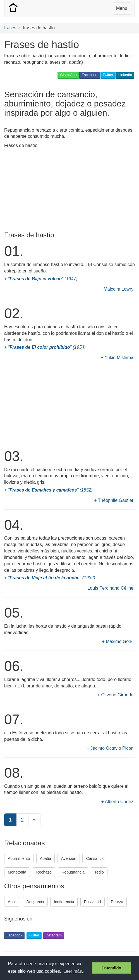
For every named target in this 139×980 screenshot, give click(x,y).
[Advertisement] (49, 191)
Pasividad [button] (93, 902)
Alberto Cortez (119, 802)
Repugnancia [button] (73, 872)
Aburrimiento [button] (19, 858)
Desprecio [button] (35, 902)
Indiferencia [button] (64, 902)
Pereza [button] (117, 902)
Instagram (54, 935)
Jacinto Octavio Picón (112, 748)
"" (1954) (47, 347)
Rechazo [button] (44, 872)
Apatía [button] (45, 858)
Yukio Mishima (119, 358)
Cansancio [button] (95, 858)
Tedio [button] (99, 872)
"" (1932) (52, 578)
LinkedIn (125, 75)
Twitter (108, 75)
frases (10, 28)
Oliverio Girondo (117, 695)
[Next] (34, 820)
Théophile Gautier (116, 500)
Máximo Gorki (120, 641)
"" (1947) (43, 279)
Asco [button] (12, 902)
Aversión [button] (69, 858)
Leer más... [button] (75, 971)
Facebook (89, 75)
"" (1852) (50, 490)
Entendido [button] (111, 968)
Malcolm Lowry (118, 289)
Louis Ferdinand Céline (110, 588)
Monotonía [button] (17, 872)
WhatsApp (68, 75)
